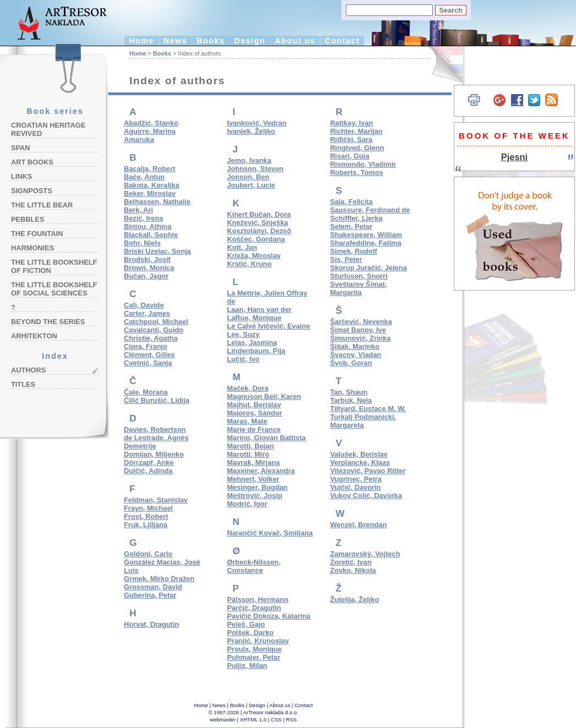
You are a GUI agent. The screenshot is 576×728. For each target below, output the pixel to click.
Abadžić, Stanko (151, 123)
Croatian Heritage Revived (48, 129)
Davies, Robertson (155, 429)
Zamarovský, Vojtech (365, 554)
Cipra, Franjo (146, 346)
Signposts (32, 191)
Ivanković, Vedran (257, 123)
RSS (291, 719)
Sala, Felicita (351, 202)
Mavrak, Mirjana (253, 462)
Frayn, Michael (148, 508)
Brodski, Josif (147, 259)
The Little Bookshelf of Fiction (54, 266)
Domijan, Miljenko (154, 454)
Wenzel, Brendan (358, 525)
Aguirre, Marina (150, 131)
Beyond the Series (48, 322)
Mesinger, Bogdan (257, 487)
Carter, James (147, 313)
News (175, 41)
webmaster (223, 719)
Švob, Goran (351, 363)
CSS (276, 719)
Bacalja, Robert (150, 169)
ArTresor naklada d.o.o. (271, 712)
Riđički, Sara (351, 139)
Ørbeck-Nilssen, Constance (254, 566)
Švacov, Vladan (355, 355)
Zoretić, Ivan (351, 562)
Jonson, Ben (248, 177)
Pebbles (28, 219)
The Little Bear (42, 205)
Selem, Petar (351, 226)
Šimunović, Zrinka (360, 338)
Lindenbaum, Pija (256, 351)
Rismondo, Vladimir (363, 164)
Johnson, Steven (255, 169)
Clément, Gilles (149, 355)
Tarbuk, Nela (351, 400)
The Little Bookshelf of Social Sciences (54, 289)
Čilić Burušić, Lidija (157, 400)
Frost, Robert (146, 516)
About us (295, 41)
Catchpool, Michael (156, 322)
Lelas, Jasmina (252, 343)
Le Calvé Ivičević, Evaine (268, 326)
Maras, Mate (247, 421)
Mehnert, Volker (253, 479)
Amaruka (139, 139)
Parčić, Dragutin (254, 608)
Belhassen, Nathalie (157, 202)
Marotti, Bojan (250, 446)
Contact (343, 41)
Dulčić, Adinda (148, 471)
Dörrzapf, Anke (149, 462)
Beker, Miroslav (150, 193)
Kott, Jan (242, 247)
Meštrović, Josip (254, 496)
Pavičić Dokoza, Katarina (269, 616)
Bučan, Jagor (146, 276)
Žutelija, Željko (354, 600)
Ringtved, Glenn (357, 148)
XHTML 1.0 (253, 719)
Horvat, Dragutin (151, 624)
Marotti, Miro (248, 454)
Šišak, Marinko (355, 346)
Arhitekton (34, 336)
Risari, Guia (349, 156)
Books (211, 41)
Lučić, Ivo (243, 359)
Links (21, 176)
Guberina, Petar (150, 595)
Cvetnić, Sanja (148, 363)
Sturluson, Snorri (359, 276)
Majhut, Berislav (254, 405)
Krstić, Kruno (249, 264)
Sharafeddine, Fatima (365, 243)
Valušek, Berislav (359, 454)
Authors (28, 370)
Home (142, 41)
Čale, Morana (146, 392)
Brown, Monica (149, 268)
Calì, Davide (144, 305)
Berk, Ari (138, 210)
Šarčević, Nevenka (361, 322)
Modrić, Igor (247, 504)
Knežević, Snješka (257, 223)
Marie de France (254, 429)
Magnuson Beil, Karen (264, 396)
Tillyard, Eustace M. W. (368, 409)
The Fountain (37, 234)
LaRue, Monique (254, 318)
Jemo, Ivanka (249, 160)
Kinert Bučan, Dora (259, 214)
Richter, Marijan (356, 131)
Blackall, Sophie (151, 235)
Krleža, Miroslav (254, 256)
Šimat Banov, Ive (358, 330)
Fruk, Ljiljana (146, 525)
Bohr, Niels (142, 243)
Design (250, 41)
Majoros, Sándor (254, 413)
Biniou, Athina (148, 226)
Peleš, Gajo (246, 624)
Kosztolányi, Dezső (259, 231)
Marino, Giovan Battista (266, 438)
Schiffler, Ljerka (356, 218)
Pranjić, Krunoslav (258, 641)
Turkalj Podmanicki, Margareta (363, 421)
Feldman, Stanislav (156, 500)
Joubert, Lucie (251, 185)
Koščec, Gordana (256, 239)
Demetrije (140, 446)
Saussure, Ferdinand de (370, 210)
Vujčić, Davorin (355, 487)
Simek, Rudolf (353, 251)
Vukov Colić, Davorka (366, 496)
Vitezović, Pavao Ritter (368, 471)
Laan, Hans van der (259, 310)
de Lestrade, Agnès (156, 438)
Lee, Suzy (243, 334)
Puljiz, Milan (247, 666)
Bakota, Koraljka (151, 185)
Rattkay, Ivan (351, 123)
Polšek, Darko (250, 633)
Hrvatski (441, 65)
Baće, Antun (144, 177)
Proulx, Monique (254, 649)
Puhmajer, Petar (254, 657)
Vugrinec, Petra (355, 479)
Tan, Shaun (349, 392)
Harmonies (32, 248)
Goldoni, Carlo (148, 554)
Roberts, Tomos (356, 173)
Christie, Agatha (151, 338)
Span (21, 148)
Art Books (32, 162)
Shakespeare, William (366, 235)
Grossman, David (153, 587)
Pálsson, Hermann (258, 600)
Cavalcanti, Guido (154, 330)
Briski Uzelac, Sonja (157, 251)
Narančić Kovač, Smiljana (270, 533)
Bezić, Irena (143, 218)
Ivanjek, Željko (251, 131)
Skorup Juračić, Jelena (368, 268)
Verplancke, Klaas (360, 462)
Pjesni (514, 157)
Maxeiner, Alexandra (261, 471)
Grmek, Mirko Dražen (159, 579)
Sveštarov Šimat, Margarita (358, 288)
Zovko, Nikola (353, 570)
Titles (23, 384)
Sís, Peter (346, 259)
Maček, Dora (248, 388)
